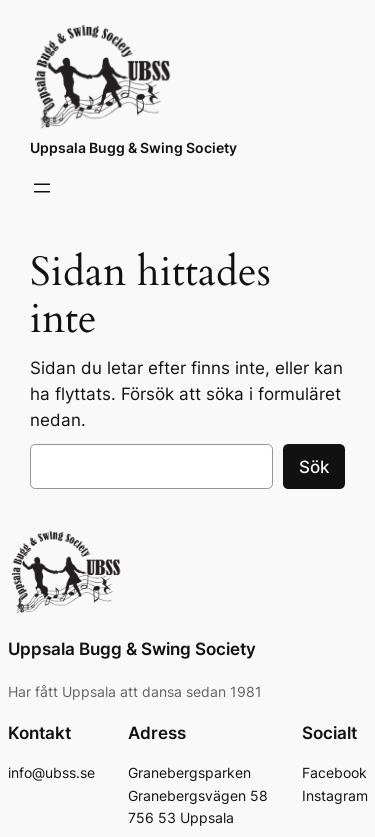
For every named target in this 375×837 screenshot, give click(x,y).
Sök (314, 467)
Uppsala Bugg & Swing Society (133, 147)
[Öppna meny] (42, 188)
